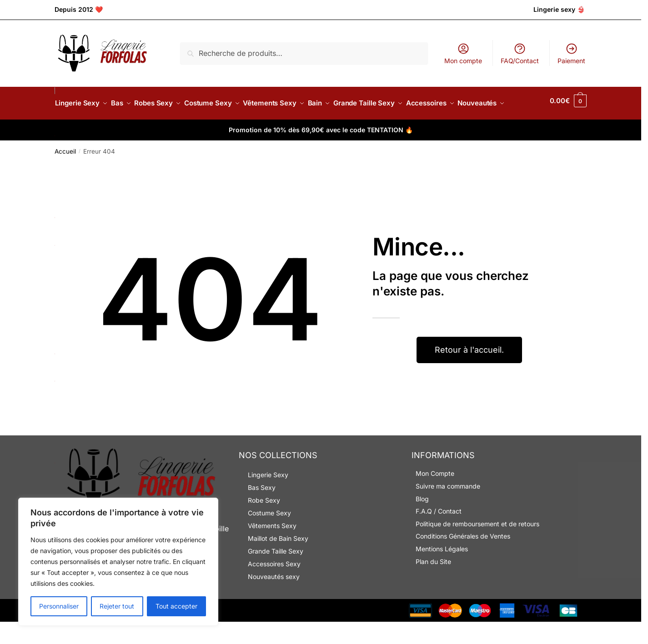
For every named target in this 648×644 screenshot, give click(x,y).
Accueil (65, 174)
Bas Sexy (262, 510)
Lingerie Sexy (268, 497)
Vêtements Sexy (272, 548)
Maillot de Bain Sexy (278, 561)
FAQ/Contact (520, 53)
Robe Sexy (264, 522)
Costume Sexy (269, 535)
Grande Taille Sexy (276, 573)
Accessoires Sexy (274, 586)
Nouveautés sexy (274, 599)
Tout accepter (176, 606)
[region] (118, 562)
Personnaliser (59, 606)
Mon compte (463, 53)
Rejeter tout (117, 606)
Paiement (571, 53)
